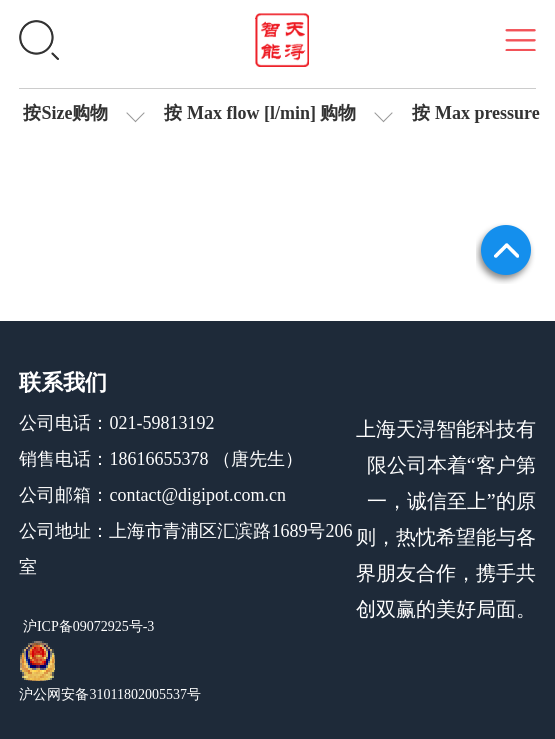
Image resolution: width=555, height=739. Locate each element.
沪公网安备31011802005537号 (109, 694)
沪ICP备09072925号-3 (86, 626)
